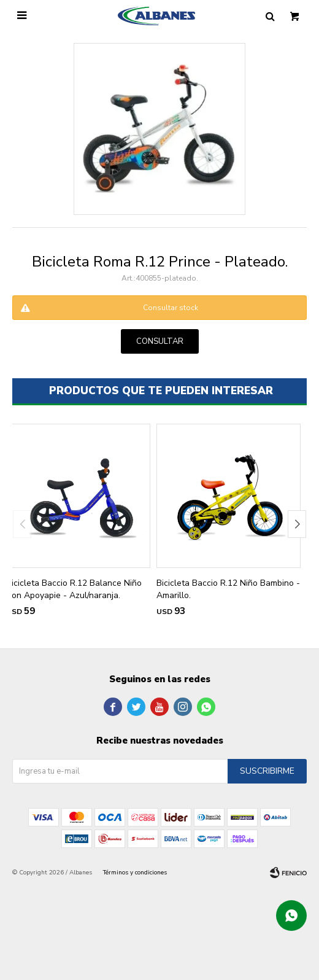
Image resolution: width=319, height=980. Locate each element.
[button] (297, 524)
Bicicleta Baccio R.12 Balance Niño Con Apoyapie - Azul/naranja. (74, 589)
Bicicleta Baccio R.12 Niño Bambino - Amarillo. (228, 589)
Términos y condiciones (135, 873)
